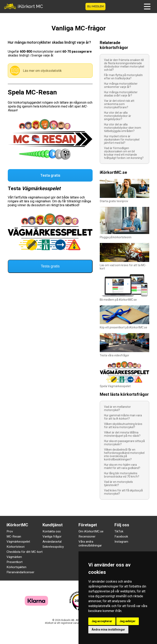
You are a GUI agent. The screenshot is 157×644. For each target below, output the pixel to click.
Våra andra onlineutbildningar (90, 544)
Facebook (121, 536)
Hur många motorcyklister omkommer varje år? (121, 85)
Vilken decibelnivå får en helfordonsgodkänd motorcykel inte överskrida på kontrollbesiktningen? (124, 454)
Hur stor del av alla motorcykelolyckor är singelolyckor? (118, 116)
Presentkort (15, 562)
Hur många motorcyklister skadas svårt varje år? (121, 94)
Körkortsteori (16, 547)
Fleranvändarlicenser (20, 572)
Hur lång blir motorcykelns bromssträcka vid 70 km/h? (122, 475)
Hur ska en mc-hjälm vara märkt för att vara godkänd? (122, 466)
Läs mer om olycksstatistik (42, 71)
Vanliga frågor (52, 536)
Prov (10, 531)
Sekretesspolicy (53, 547)
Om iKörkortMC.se (91, 531)
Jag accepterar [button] (102, 621)
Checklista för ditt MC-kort (25, 552)
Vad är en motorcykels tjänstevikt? (118, 483)
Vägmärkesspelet (18, 542)
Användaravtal (52, 542)
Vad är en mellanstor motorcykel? (117, 408)
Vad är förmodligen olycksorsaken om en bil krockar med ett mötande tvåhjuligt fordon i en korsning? (124, 153)
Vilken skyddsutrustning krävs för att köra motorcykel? (123, 426)
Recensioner (87, 536)
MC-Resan (14, 536)
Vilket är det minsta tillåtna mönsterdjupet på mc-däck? (122, 434)
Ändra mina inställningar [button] (108, 630)
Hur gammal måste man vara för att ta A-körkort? (123, 417)
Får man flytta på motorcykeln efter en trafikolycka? (123, 77)
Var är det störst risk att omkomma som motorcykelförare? (119, 104)
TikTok (119, 531)
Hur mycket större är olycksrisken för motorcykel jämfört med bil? (122, 140)
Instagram (121, 542)
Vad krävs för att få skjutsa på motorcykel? (123, 492)
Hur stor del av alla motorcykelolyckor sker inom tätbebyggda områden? (123, 128)
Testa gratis (50, 175)
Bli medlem (96, 7)
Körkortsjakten (16, 567)
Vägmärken (14, 557)
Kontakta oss (52, 531)
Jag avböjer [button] (128, 621)
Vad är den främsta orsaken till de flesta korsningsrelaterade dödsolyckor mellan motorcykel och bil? (124, 65)
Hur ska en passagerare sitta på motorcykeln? (124, 443)
